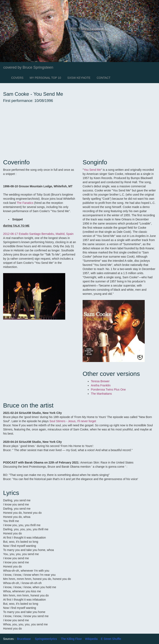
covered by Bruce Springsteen (28, 67)
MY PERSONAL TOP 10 (45, 78)
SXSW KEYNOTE (79, 78)
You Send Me (92, 170)
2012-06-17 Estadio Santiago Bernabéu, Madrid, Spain (38, 234)
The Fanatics (25, 203)
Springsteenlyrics (46, 639)
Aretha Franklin (101, 385)
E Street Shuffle (111, 639)
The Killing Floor (71, 639)
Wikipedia (91, 639)
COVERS (17, 78)
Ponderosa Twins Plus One (109, 390)
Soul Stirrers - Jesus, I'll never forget (73, 421)
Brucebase (24, 639)
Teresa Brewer (100, 381)
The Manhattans (102, 394)
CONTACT (104, 78)
